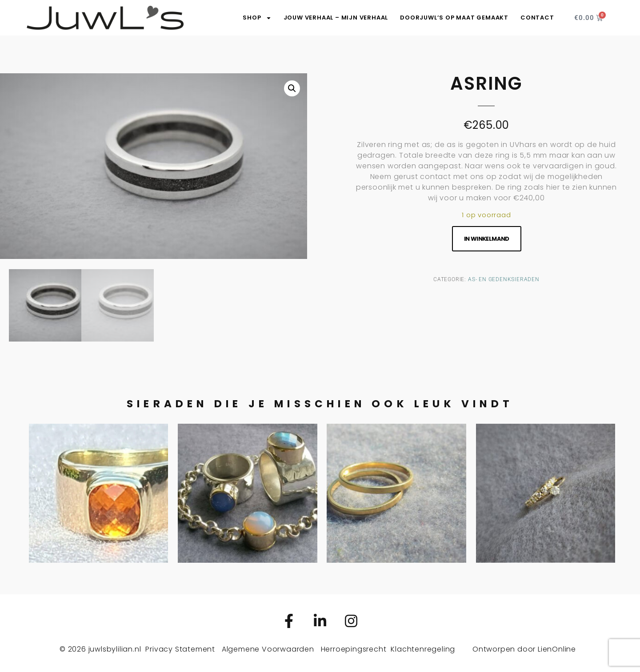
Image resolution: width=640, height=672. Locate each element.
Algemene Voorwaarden (268, 648)
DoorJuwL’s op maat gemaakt (454, 18)
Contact (537, 18)
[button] (292, 88)
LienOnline (557, 648)
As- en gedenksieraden (504, 279)
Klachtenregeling (423, 648)
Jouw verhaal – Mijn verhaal (336, 18)
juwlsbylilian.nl (115, 648)
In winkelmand (487, 239)
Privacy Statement (180, 648)
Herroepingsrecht (354, 648)
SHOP (257, 18)
